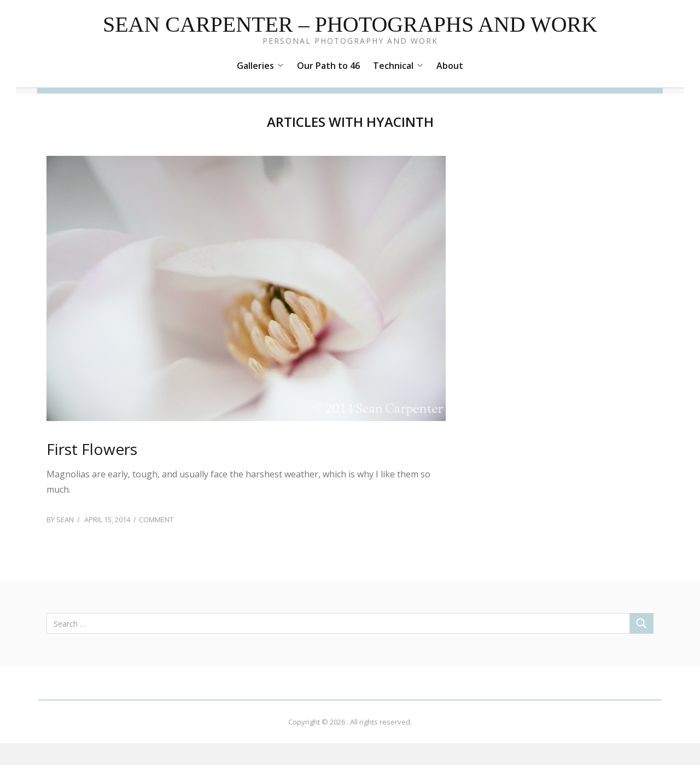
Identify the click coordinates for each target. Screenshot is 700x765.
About (450, 66)
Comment (156, 519)
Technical (398, 66)
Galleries (260, 66)
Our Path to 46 (328, 66)
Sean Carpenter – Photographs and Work (350, 24)
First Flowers (92, 449)
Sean (65, 519)
